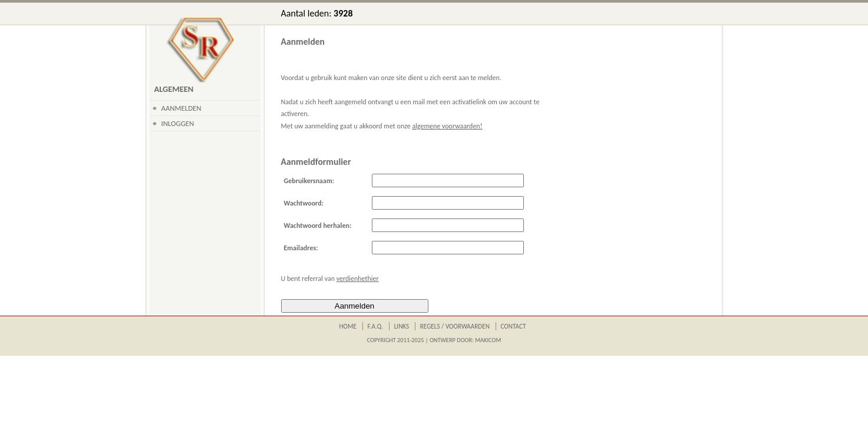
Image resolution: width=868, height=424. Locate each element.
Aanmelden (181, 108)
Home (348, 326)
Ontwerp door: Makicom (465, 340)
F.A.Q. (376, 326)
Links (402, 326)
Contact (513, 326)
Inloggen (178, 123)
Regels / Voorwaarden (455, 326)
